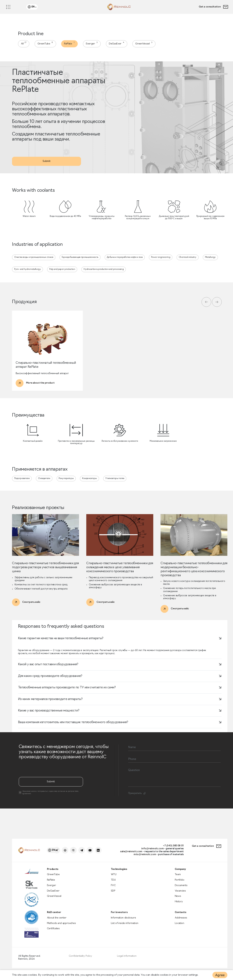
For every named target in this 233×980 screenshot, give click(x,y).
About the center (58, 922)
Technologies (120, 872)
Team (178, 878)
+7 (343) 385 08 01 (171, 848)
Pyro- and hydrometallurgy (28, 275)
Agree (220, 975)
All (25, 45)
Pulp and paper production (64, 275)
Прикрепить (138, 818)
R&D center (55, 917)
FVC (114, 889)
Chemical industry (194, 262)
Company (180, 872)
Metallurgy (218, 262)
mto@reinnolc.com (142, 857)
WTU (114, 878)
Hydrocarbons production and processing (108, 275)
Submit (48, 165)
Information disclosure (124, 922)
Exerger (95, 45)
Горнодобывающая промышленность (83, 262)
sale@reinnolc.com (127, 854)
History (179, 906)
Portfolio (180, 883)
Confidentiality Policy (81, 962)
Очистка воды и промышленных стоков (35, 262)
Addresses (181, 922)
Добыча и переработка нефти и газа (129, 262)
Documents (181, 889)
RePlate (72, 45)
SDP (113, 894)
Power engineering (166, 262)
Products (53, 872)
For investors (120, 917)
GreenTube (47, 45)
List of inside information (125, 928)
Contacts (180, 917)
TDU (114, 883)
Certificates (54, 934)
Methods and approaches (63, 928)
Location (180, 928)
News (178, 900)
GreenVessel (149, 45)
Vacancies (180, 894)
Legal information (127, 962)
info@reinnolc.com (149, 851)
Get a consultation (213, 7)
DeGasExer (121, 45)
